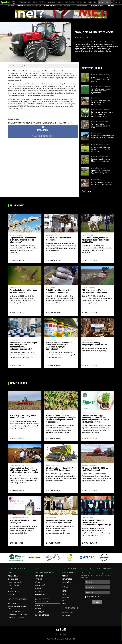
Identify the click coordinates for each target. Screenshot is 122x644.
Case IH (55, 123)
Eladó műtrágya (68, 582)
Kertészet (12, 588)
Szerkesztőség (68, 612)
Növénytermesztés (15, 582)
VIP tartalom (40, 612)
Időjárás (38, 588)
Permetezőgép (67, 579)
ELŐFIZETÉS (92, 2)
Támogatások (13, 579)
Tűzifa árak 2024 (14, 603)
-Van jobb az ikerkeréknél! (43, 132)
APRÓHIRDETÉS (81, 2)
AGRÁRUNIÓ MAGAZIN (47, 2)
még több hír (86, 191)
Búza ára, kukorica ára (16, 612)
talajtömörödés (66, 123)
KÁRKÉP (38, 582)
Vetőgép (65, 576)
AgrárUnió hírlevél (94, 597)
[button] (13, 2)
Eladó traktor (68, 573)
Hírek (20, 66)
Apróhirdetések (41, 594)
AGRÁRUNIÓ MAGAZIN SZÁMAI (45, 573)
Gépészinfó (39, 591)
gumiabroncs (38, 123)
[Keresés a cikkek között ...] (104, 2)
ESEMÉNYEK (69, 2)
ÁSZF (64, 600)
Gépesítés (27, 66)
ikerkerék (48, 123)
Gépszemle (39, 576)
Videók (65, 594)
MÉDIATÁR (60, 2)
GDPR (64, 603)
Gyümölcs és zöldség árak (17, 615)
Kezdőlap (13, 66)
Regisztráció (40, 606)
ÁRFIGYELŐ (39, 579)
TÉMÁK (35, 2)
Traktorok (79, 37)
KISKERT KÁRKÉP (40, 585)
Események (66, 597)
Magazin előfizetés (42, 615)
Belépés (38, 609)
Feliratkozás (97, 602)
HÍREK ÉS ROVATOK (24, 2)
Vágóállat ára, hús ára (16, 618)
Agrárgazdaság (14, 576)
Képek (64, 591)
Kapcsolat (66, 615)
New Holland (27, 123)
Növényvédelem (14, 585)
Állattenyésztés (14, 591)
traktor (17, 123)
